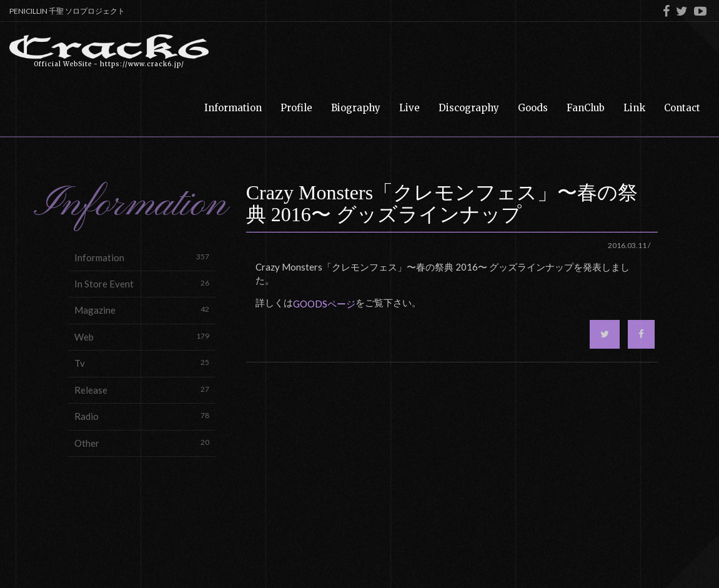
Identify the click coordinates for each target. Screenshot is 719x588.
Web (142, 336)
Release (142, 390)
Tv (142, 363)
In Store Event (142, 283)
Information (142, 257)
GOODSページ (324, 304)
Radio (142, 416)
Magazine (142, 310)
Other (142, 443)
